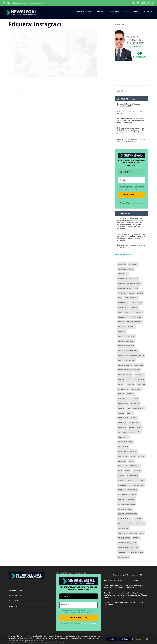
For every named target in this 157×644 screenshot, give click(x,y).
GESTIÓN (101, 13)
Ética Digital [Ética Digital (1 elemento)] (124, 558)
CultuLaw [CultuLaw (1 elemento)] (122, 318)
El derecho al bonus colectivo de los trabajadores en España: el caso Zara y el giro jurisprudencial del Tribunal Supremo (131, 132)
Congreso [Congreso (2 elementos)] (122, 308)
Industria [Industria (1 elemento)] (122, 433)
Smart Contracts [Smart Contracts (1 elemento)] (126, 524)
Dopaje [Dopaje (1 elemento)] (121, 385)
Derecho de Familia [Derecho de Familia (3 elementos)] (126, 347)
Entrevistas (147, 13)
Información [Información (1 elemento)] (135, 433)
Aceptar (112, 639)
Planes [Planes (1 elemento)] (121, 476)
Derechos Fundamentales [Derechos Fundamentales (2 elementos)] (129, 371)
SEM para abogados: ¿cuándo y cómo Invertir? (131, 113)
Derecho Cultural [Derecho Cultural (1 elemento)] (126, 342)
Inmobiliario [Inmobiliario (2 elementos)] (123, 438)
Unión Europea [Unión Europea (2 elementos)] (137, 553)
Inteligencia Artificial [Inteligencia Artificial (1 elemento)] (128, 452)
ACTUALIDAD (114, 13)
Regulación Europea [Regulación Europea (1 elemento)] (127, 505)
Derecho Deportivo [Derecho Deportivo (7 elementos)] (126, 361)
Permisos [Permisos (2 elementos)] (137, 472)
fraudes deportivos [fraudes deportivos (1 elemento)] (135, 409)
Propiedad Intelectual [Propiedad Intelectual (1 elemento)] (128, 491)
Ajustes (138, 639)
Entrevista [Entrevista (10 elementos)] (123, 390)
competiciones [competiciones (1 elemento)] (131, 299)
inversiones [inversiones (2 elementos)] (123, 457)
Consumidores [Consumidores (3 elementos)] (124, 313)
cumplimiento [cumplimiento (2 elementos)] (135, 318)
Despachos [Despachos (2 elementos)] (140, 376)
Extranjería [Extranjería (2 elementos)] (123, 404)
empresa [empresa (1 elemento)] (130, 385)
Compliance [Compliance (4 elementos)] (123, 304)
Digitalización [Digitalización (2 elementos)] (124, 380)
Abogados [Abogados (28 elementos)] (133, 265)
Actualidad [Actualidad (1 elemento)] (123, 275)
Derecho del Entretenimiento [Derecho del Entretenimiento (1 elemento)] (131, 356)
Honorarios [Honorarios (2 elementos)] (135, 424)
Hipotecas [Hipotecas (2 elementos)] (122, 424)
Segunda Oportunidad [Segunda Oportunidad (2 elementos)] (128, 515)
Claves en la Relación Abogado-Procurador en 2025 (129, 106)
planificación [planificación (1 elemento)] (133, 476)
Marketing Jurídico (45, 70)
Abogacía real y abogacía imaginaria (31, 3)
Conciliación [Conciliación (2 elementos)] (136, 304)
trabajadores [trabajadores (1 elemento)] (124, 539)
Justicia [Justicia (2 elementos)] (141, 457)
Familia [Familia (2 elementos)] (121, 409)
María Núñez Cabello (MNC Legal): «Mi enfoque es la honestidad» (131, 141)
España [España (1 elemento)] (121, 395)
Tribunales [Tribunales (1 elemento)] (123, 553)
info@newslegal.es (16, 591)
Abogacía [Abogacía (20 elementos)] (122, 265)
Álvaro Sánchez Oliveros (21, 70)
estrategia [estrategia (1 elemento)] (123, 400)
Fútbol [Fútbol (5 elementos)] (121, 414)
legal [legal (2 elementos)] (131, 462)
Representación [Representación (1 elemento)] (125, 510)
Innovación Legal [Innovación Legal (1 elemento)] (126, 443)
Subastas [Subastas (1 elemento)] (140, 524)
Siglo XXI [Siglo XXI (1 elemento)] (138, 520)
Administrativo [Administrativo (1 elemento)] (125, 289)
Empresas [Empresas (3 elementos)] (141, 385)
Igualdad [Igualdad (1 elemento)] (122, 428)
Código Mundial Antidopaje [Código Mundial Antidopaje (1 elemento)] (130, 323)
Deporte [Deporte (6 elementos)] (131, 328)
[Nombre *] (131, 173)
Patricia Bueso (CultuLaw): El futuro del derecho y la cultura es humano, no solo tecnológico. (131, 122)
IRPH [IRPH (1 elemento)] (133, 457)
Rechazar (125, 639)
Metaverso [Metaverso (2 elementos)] (135, 467)
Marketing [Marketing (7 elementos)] (123, 467)
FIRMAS (136, 13)
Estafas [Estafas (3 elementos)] (130, 395)
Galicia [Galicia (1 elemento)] (130, 414)
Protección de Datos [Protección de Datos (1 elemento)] (127, 496)
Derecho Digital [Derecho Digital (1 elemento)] (125, 366)
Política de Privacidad (17, 596)
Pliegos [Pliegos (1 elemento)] (121, 481)
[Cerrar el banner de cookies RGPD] (147, 639)
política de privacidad (88, 625)
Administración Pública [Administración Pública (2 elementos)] (128, 279)
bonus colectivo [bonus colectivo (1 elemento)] (136, 294)
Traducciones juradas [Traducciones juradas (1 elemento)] (128, 544)
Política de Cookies (16, 602)
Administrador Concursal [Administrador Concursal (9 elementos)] (129, 284)
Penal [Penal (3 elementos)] (128, 472)
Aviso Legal (13, 607)
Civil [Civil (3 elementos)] (120, 299)
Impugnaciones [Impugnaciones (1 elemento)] (135, 428)
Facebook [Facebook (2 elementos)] (135, 404)
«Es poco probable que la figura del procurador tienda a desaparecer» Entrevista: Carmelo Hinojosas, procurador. (130, 226)
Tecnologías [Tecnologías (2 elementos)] (124, 529)
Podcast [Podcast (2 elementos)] (131, 481)
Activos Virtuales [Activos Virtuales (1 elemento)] (126, 270)
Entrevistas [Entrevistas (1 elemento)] (136, 390)
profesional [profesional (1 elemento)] (139, 486)
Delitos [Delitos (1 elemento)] (121, 328)
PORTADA (80, 13)
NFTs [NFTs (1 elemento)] (120, 472)
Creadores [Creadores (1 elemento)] (138, 313)
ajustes (61, 642)
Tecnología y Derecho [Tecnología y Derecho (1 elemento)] (128, 534)
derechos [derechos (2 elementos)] (139, 366)
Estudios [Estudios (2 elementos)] (134, 400)
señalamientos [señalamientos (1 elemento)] (125, 520)
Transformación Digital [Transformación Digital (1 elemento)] (128, 548)
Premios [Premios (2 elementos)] (141, 481)
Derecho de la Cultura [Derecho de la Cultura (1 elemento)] (128, 352)
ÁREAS (90, 13)
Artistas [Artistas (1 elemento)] (122, 294)
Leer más (16, 85)
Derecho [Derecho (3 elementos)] (122, 332)
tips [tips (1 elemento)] (142, 534)
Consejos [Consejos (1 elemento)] (134, 308)
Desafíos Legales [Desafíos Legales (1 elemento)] (125, 376)
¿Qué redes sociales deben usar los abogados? (31, 64)
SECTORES (126, 13)
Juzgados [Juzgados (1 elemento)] (122, 462)
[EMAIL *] (131, 181)
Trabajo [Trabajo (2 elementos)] (136, 539)
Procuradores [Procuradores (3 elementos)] (124, 486)
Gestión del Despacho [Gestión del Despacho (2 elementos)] (127, 419)
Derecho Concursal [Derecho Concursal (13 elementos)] (126, 337)
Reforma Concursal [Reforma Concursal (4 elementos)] (127, 500)
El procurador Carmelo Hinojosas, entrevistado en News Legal (130, 221)
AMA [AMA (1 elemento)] (136, 289)
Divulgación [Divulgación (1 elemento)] (139, 380)
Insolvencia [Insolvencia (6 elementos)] (123, 448)
